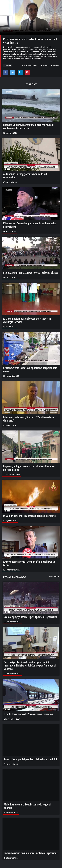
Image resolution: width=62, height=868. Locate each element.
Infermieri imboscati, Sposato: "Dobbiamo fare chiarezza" (28, 419)
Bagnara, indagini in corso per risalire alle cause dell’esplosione (29, 468)
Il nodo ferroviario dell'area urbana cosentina (28, 714)
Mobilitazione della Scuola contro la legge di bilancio (27, 806)
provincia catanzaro (30, 65)
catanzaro (44, 65)
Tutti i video (54, 577)
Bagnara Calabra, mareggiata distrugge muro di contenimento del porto (29, 126)
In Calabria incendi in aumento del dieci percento (29, 516)
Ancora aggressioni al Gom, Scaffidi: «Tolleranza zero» (29, 563)
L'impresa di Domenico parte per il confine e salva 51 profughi (30, 225)
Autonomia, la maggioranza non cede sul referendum (25, 176)
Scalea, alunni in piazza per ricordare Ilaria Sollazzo (31, 272)
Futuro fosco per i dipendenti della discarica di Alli (31, 759)
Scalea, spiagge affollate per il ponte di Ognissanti (30, 617)
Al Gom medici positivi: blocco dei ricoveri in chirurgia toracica (27, 320)
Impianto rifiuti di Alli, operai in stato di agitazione (31, 853)
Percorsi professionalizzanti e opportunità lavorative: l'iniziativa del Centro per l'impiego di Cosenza (30, 665)
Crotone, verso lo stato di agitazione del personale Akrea (30, 369)
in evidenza (55, 65)
